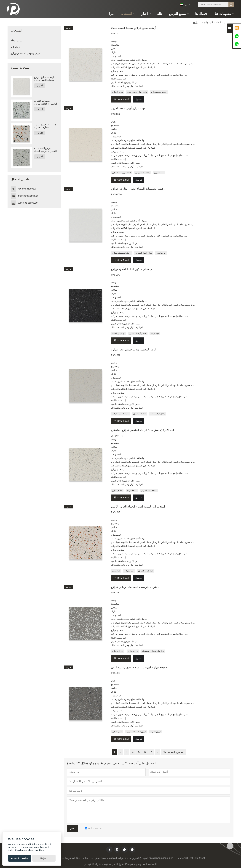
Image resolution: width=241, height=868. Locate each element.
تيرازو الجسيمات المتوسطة (153, 651)
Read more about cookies (29, 850)
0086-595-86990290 (28, 203)
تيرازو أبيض (161, 253)
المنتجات (208, 22)
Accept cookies (20, 858)
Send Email (121, 99)
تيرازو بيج (116, 571)
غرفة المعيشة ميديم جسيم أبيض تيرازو (134, 350)
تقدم (72, 828)
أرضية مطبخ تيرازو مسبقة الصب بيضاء (44, 79)
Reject (44, 858)
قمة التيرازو (159, 173)
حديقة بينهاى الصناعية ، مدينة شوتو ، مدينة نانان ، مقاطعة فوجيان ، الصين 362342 (88, 858)
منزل (197, 22)
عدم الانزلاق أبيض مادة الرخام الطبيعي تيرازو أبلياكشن (143, 430)
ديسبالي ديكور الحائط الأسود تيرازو (131, 269)
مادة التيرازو (132, 490)
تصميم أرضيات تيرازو (138, 333)
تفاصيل (139, 99)
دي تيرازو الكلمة (119, 333)
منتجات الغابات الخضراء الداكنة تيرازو (46, 102)
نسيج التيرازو (118, 92)
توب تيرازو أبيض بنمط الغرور (128, 108)
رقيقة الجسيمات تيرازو (121, 253)
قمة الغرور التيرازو (145, 571)
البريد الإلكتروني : (141, 858)
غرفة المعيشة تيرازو (120, 414)
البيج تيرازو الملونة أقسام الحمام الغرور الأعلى (138, 507)
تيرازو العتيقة (155, 732)
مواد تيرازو (155, 333)
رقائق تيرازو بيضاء (158, 414)
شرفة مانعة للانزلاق (149, 490)
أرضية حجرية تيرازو (159, 92)
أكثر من (40, 86)
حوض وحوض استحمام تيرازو (25, 53)
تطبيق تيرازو (117, 490)
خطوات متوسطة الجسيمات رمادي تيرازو (135, 587)
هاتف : (182, 858)
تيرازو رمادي (133, 651)
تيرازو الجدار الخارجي (144, 253)
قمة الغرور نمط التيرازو (122, 173)
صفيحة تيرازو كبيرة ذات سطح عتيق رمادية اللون (139, 667)
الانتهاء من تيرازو (139, 414)
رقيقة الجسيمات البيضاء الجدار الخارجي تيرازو (138, 189)
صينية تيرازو (117, 732)
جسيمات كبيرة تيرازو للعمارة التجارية (45, 126)
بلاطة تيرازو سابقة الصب (137, 92)
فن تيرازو (16, 47)
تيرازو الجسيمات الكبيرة (136, 732)
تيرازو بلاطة (17, 41)
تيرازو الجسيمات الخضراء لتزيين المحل (45, 150)
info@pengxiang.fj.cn (28, 196)
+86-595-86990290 (27, 189)
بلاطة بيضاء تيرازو (143, 173)
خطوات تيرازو (118, 651)
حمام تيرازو (129, 571)
